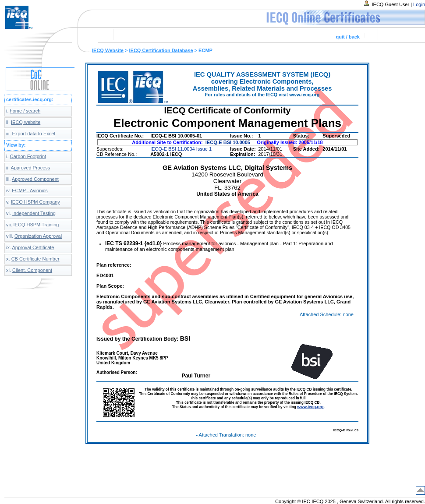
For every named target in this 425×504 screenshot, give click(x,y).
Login (419, 4)
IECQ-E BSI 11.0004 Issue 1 (181, 149)
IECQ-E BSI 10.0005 (228, 142)
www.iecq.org (310, 407)
